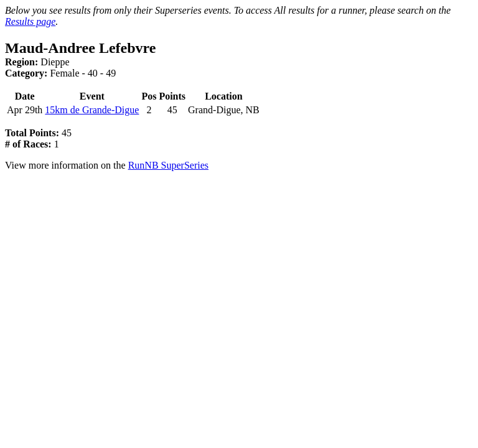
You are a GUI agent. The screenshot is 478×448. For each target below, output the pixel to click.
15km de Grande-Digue (92, 110)
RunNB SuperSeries (168, 165)
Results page (30, 21)
